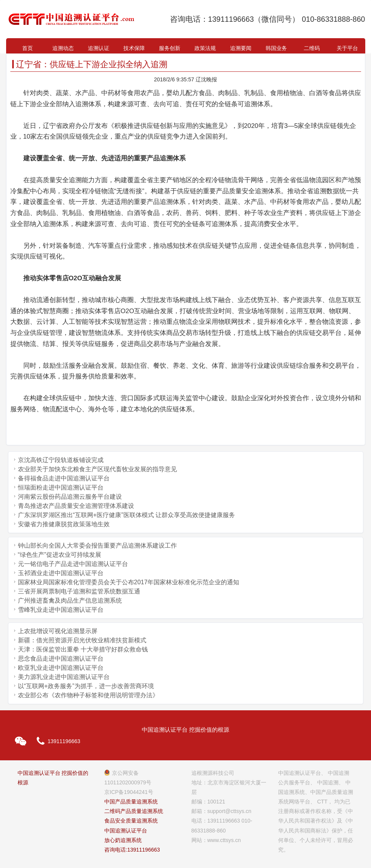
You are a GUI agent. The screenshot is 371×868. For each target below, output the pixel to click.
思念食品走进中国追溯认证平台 (61, 659)
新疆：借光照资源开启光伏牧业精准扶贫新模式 (82, 640)
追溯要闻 (241, 48)
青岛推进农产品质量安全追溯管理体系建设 (76, 506)
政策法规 (205, 48)
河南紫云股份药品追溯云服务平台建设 (70, 497)
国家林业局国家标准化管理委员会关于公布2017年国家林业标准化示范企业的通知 (129, 582)
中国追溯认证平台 (126, 831)
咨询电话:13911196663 (132, 850)
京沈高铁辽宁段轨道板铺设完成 (61, 460)
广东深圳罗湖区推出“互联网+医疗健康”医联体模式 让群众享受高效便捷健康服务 (126, 515)
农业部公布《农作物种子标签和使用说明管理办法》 (88, 695)
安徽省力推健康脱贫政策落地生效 (64, 524)
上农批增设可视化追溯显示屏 (58, 631)
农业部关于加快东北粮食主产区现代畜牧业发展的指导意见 (97, 469)
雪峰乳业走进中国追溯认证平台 (61, 610)
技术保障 (134, 48)
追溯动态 (63, 48)
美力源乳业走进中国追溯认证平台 (64, 677)
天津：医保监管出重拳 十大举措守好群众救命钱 (83, 649)
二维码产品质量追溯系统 (134, 811)
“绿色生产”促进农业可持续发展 (60, 555)
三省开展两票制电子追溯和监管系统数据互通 (79, 591)
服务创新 (170, 48)
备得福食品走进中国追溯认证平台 (64, 478)
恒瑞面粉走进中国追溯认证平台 (61, 487)
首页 (28, 48)
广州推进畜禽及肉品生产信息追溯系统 (70, 600)
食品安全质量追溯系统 (131, 821)
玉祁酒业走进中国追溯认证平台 (61, 573)
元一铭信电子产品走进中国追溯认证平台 (73, 564)
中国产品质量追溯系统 (131, 802)
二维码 (312, 48)
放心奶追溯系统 (123, 840)
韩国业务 (276, 48)
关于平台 (347, 48)
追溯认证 (99, 48)
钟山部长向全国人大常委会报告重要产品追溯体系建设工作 (97, 546)
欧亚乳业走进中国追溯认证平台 (61, 668)
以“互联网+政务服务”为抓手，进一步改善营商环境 (86, 686)
